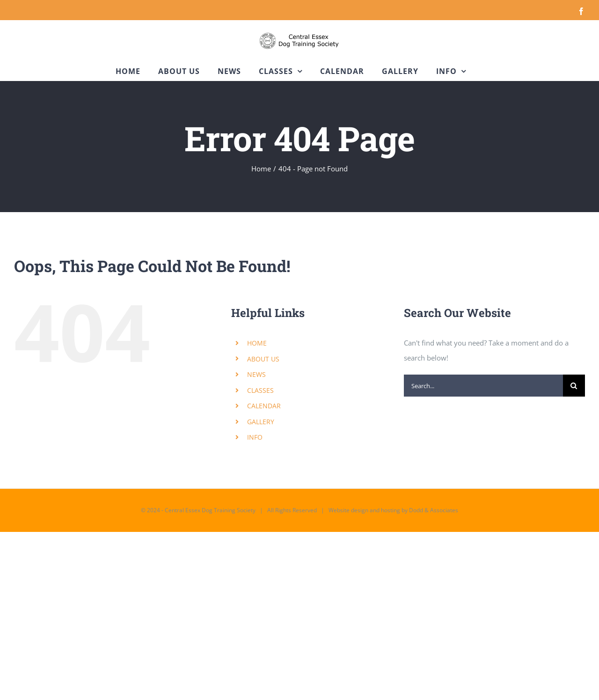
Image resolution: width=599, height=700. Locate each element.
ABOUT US (263, 359)
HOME (257, 343)
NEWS (256, 374)
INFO (255, 437)
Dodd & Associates (434, 510)
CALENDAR (264, 406)
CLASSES (260, 390)
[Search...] (483, 386)
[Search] (574, 386)
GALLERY (261, 422)
